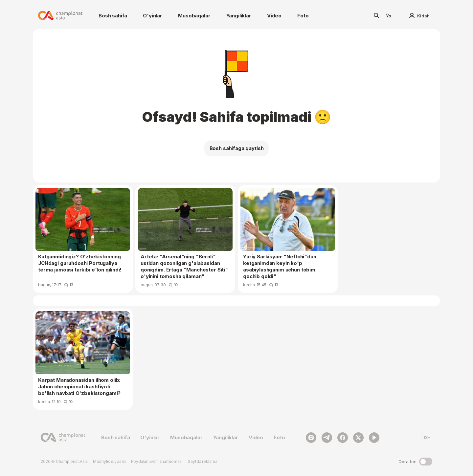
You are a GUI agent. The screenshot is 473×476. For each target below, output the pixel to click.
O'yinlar (153, 16)
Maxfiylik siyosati (109, 461)
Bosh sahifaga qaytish (237, 148)
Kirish (419, 16)
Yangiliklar (239, 16)
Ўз (389, 16)
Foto (303, 16)
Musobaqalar (194, 16)
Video (274, 16)
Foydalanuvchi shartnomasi (157, 461)
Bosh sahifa (113, 16)
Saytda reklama (203, 461)
